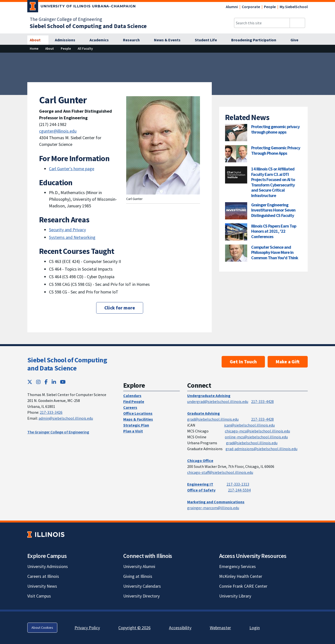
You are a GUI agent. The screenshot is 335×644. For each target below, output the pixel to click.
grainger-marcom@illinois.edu (213, 508)
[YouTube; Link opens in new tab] (63, 382)
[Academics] (102, 40)
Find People (134, 401)
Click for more (120, 308)
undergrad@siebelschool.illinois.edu (218, 401)
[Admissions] (68, 40)
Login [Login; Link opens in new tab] (255, 628)
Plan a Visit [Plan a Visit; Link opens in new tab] (133, 431)
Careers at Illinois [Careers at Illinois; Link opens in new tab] (43, 576)
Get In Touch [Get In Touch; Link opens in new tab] (243, 362)
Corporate (251, 7)
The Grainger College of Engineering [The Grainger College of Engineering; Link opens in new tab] (66, 19)
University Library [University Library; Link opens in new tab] (235, 596)
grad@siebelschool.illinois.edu (213, 419)
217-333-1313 (238, 484)
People (270, 7)
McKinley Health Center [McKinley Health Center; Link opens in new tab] (241, 576)
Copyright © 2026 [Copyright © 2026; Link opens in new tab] (134, 628)
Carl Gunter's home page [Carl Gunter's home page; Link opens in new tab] (72, 169)
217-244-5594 (239, 490)
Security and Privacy (67, 230)
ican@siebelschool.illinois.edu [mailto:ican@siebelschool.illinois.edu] (249, 425)
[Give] (297, 40)
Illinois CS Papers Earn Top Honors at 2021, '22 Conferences (274, 231)
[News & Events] (170, 40)
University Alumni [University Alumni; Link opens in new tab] (139, 566)
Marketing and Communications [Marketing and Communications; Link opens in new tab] (216, 502)
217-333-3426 (51, 412)
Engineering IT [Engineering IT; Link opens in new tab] (200, 484)
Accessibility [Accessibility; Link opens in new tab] (180, 628)
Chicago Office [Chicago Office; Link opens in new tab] (200, 460)
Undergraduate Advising (209, 396)
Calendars (132, 396)
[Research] (134, 40)
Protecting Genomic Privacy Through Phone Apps (276, 150)
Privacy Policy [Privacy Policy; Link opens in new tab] (87, 628)
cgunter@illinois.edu (58, 131)
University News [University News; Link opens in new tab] (42, 586)
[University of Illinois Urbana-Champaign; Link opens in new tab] (82, 7)
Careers (130, 407)
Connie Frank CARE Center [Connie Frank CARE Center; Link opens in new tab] (243, 586)
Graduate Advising (204, 413)
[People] (66, 49)
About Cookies (42, 628)
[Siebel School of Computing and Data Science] (88, 26)
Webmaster (220, 628)
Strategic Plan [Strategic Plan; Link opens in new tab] (136, 425)
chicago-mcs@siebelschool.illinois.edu (257, 431)
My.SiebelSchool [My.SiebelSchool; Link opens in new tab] (294, 7)
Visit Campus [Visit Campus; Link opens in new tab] (39, 596)
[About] (38, 40)
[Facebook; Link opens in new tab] (46, 382)
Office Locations (138, 413)
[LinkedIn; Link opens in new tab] (54, 382)
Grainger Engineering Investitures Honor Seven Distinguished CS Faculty (273, 210)
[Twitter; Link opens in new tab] (30, 382)
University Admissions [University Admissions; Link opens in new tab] (48, 566)
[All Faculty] (85, 49)
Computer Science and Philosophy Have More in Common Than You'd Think (275, 252)
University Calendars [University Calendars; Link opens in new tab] (142, 586)
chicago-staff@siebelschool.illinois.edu (220, 472)
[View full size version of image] (328, 58)
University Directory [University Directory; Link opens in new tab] (141, 596)
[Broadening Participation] (256, 40)
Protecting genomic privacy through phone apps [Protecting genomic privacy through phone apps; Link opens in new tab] (275, 129)
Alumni (232, 7)
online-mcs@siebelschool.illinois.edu (256, 437)
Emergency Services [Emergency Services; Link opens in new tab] (237, 566)
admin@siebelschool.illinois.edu (66, 418)
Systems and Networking (72, 237)
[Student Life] (209, 40)
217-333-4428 (262, 401)
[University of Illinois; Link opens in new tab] (46, 534)
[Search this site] (262, 23)
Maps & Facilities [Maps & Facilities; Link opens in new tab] (138, 419)
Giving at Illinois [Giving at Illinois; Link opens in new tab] (138, 576)
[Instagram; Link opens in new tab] (38, 382)
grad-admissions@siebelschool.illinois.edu (261, 449)
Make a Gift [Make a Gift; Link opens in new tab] (288, 362)
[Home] (34, 49)
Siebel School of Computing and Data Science (67, 364)
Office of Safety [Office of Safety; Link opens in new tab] (201, 490)
